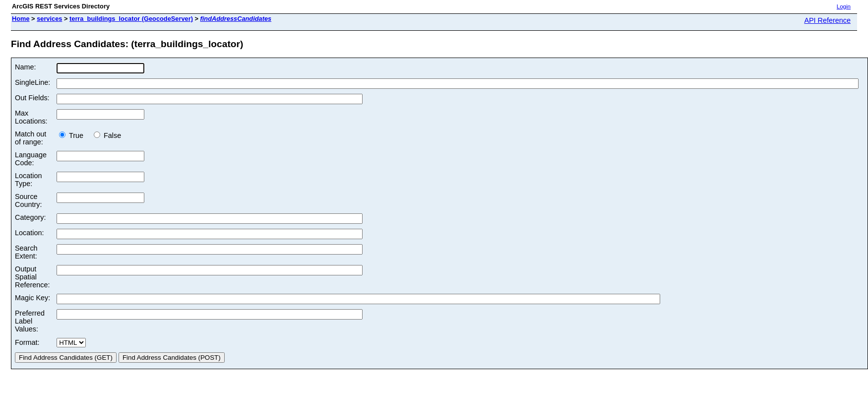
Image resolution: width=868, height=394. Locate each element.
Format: (27, 342)
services (49, 19)
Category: (30, 217)
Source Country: (28, 200)
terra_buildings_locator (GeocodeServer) (131, 19)
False (107, 135)
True (74, 135)
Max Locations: (31, 117)
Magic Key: (32, 298)
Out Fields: (32, 98)
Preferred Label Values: (30, 321)
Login (844, 6)
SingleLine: (32, 82)
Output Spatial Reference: (32, 277)
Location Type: (28, 180)
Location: (29, 233)
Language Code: (31, 159)
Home (21, 19)
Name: (25, 67)
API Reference (827, 20)
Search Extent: (26, 252)
